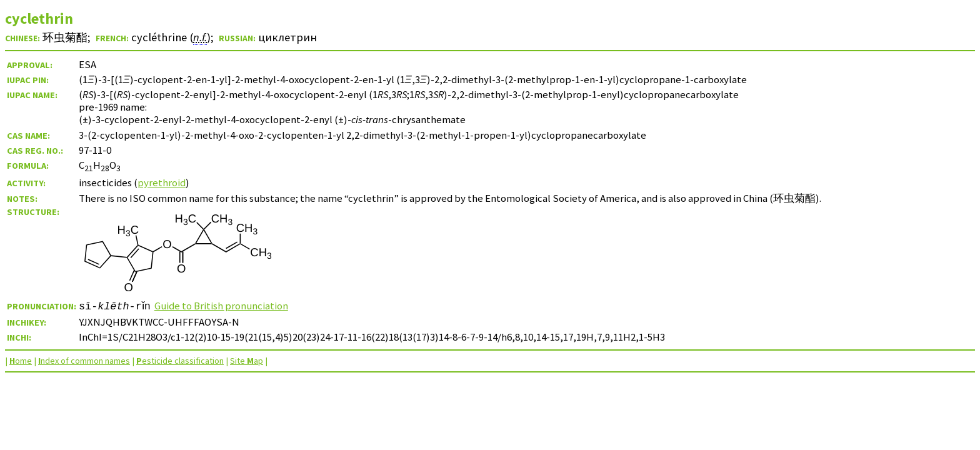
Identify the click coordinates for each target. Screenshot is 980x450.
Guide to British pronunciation (225, 306)
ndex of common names (84, 361)
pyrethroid (162, 182)
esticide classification (180, 361)
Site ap (247, 361)
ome (21, 361)
